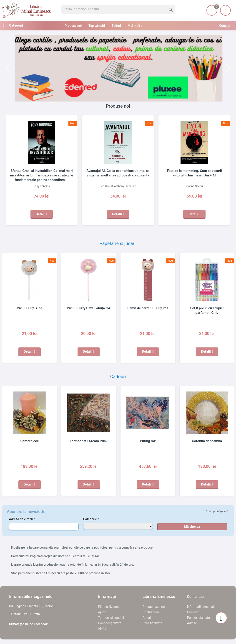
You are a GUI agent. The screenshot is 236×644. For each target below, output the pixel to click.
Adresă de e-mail (22, 519)
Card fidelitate (152, 623)
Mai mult (134, 26)
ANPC (102, 629)
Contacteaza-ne (154, 607)
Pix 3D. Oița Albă (30, 308)
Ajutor (102, 612)
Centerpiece (29, 441)
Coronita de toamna (207, 441)
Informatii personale (201, 607)
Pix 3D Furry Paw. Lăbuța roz (89, 308)
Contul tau (195, 597)
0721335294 (31, 614)
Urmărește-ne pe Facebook (28, 624)
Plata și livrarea (109, 607)
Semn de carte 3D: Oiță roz (148, 308)
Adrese (192, 623)
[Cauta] (118, 9)
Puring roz (148, 441)
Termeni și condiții (111, 618)
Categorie (91, 519)
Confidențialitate (110, 623)
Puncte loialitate (198, 618)
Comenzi (193, 612)
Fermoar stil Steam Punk (89, 441)
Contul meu (151, 612)
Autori (147, 618)
